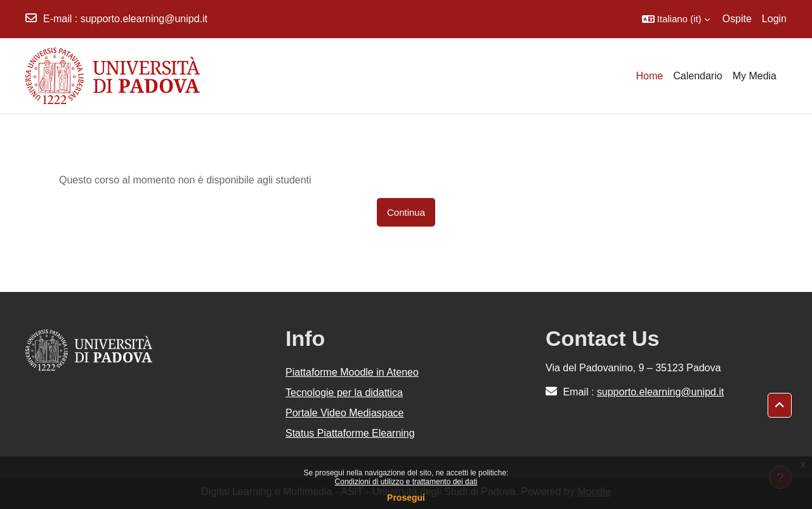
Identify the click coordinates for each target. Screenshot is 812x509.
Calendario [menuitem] (697, 76)
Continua (406, 212)
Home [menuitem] (650, 76)
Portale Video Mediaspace (345, 413)
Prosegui (406, 498)
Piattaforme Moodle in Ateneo (352, 372)
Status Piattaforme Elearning (350, 433)
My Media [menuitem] (755, 76)
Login (774, 19)
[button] (676, 19)
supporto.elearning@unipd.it (144, 19)
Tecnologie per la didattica (344, 393)
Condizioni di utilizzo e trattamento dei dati (406, 482)
